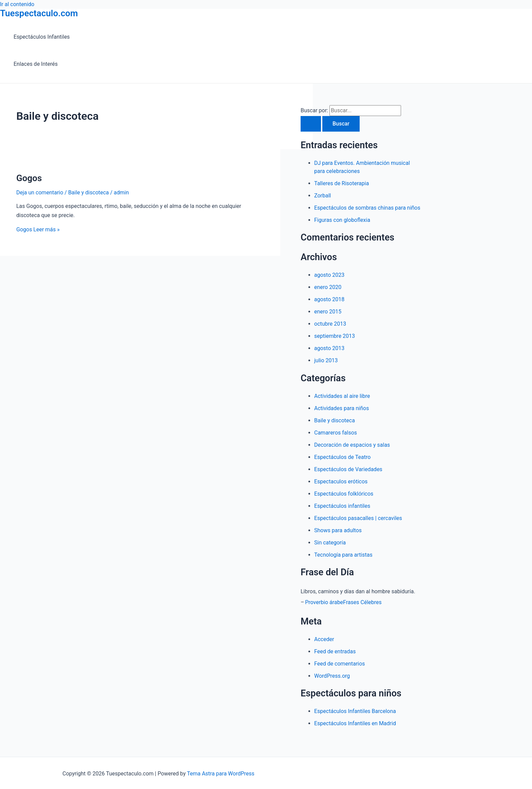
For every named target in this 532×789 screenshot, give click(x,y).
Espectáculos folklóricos (344, 494)
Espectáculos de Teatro (342, 457)
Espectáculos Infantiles (42, 37)
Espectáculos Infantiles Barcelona (355, 711)
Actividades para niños (341, 408)
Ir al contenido (17, 4)
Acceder (324, 639)
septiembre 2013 (335, 336)
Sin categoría (330, 543)
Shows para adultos (338, 530)
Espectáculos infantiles (342, 506)
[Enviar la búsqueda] (311, 124)
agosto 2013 (329, 348)
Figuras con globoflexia (342, 220)
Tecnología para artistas (343, 555)
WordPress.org (332, 676)
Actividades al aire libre (342, 396)
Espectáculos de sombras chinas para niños (367, 208)
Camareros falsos (336, 433)
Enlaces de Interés (36, 64)
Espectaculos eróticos (341, 482)
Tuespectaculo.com (39, 13)
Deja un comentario (40, 193)
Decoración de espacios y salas (352, 445)
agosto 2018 (329, 299)
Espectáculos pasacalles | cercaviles (358, 518)
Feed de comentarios (340, 664)
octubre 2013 (330, 324)
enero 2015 (328, 312)
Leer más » (38, 229)
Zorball (322, 196)
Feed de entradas (335, 651)
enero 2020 (328, 287)
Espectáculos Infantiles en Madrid (355, 723)
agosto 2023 (329, 275)
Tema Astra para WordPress (221, 774)
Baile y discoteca (89, 193)
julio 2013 (326, 360)
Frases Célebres (362, 602)
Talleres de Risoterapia (341, 183)
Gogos (29, 178)
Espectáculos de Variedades (348, 469)
